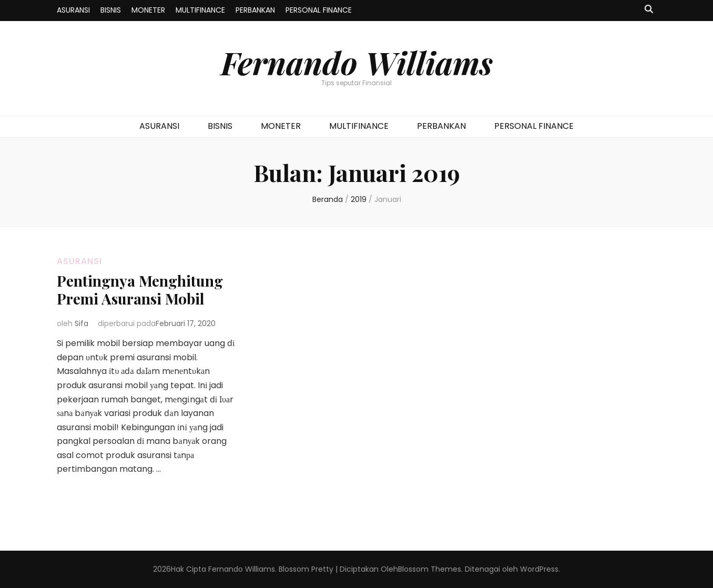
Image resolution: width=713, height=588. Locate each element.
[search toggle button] (649, 10)
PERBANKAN (255, 10)
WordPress (539, 569)
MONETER (148, 10)
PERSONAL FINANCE (319, 10)
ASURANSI (73, 10)
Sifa (82, 323)
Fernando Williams (357, 62)
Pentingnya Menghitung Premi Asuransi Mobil (140, 290)
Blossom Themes (430, 569)
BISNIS (111, 10)
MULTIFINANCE (200, 10)
